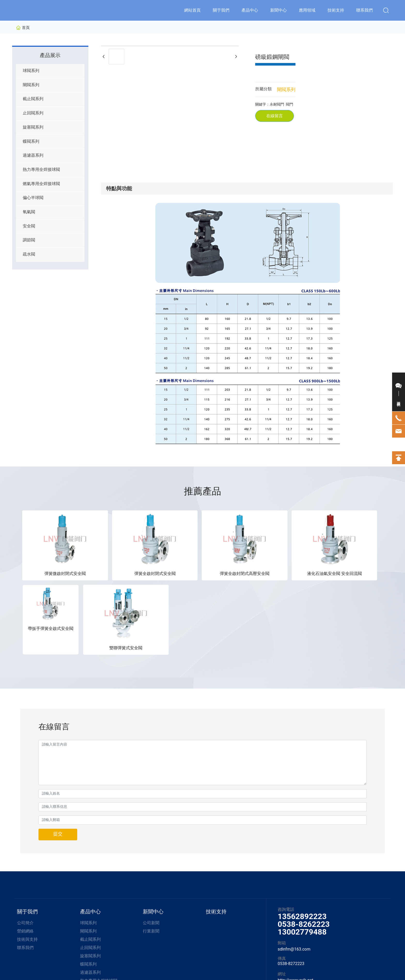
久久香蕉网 (9, 977)
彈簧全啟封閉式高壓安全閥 (172, 554)
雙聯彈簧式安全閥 (354, 554)
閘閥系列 (286, 89)
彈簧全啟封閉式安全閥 (111, 554)
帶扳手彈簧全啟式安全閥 (294, 554)
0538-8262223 (304, 831)
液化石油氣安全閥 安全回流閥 (233, 554)
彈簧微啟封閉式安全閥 (51, 554)
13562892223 (302, 823)
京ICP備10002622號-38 (186, 962)
